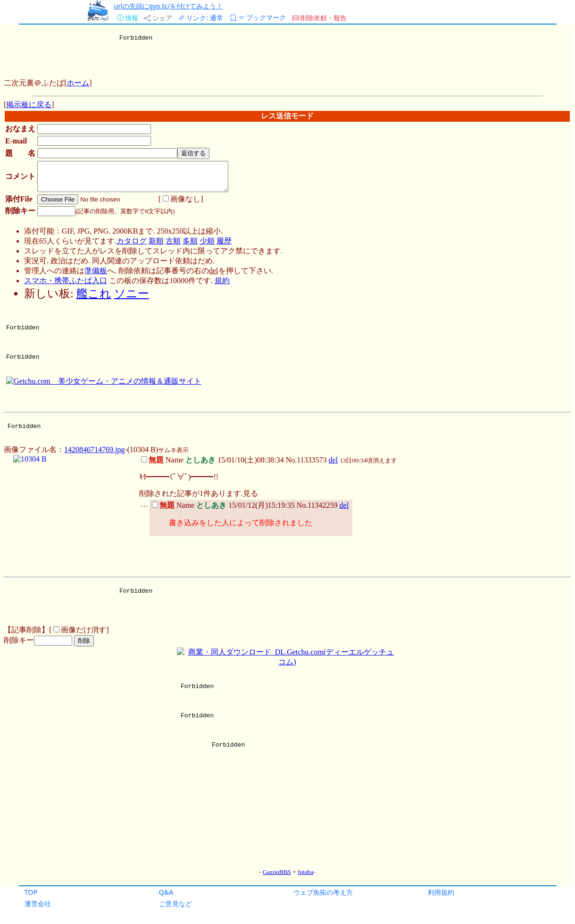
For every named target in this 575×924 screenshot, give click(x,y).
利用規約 (441, 892)
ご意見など (175, 903)
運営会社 (38, 903)
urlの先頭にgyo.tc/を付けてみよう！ (169, 6)
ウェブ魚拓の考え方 (323, 892)
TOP (31, 892)
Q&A (166, 892)
